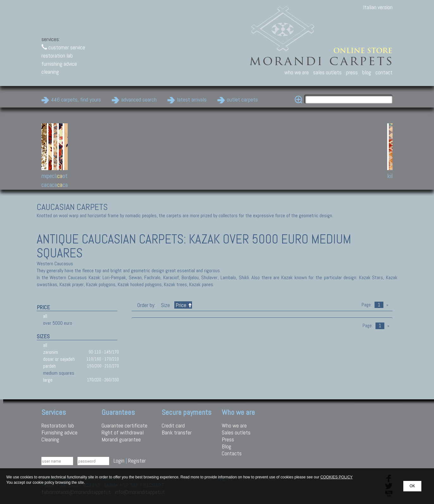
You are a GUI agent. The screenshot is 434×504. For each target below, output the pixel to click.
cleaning (50, 72)
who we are (297, 72)
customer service (63, 47)
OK (412, 486)
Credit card (173, 425)
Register (137, 461)
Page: (367, 305)
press (352, 72)
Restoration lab (58, 425)
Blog (226, 446)
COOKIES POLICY (337, 477)
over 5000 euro (58, 323)
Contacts (232, 453)
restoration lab (57, 55)
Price (183, 305)
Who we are (234, 425)
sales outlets (327, 72)
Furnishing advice (59, 432)
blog (367, 72)
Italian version (378, 7)
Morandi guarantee (121, 439)
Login (119, 461)
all (45, 316)
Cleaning (50, 439)
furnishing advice (59, 64)
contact (384, 72)
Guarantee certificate (124, 425)
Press (228, 439)
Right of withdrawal (123, 432)
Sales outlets (236, 432)
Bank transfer (177, 432)
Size (165, 305)
